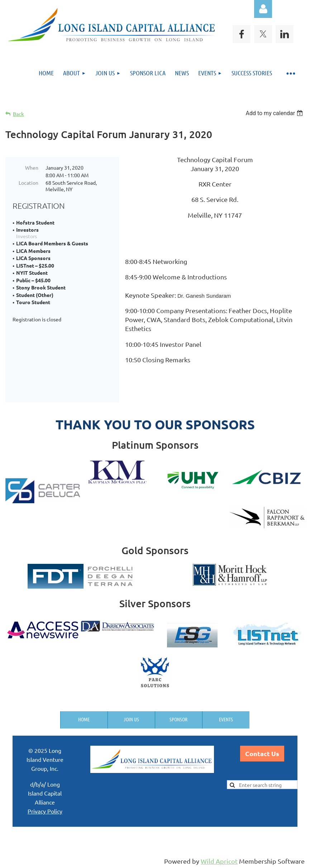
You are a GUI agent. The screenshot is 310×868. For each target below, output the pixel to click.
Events (226, 719)
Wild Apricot (219, 861)
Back (18, 114)
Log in (263, 9)
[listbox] (275, 113)
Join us (131, 719)
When (32, 168)
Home (84, 719)
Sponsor (178, 719)
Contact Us (262, 753)
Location (28, 183)
